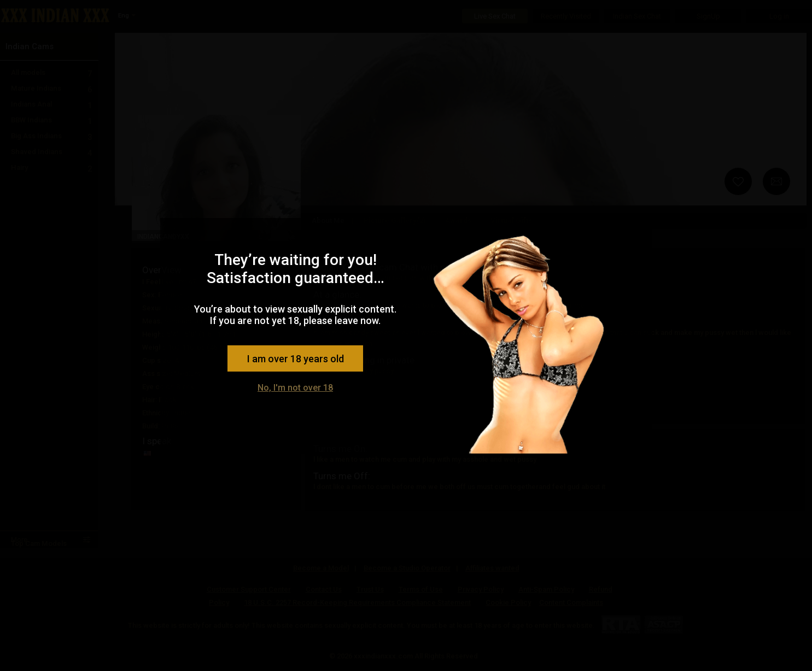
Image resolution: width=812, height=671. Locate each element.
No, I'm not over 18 (295, 388)
